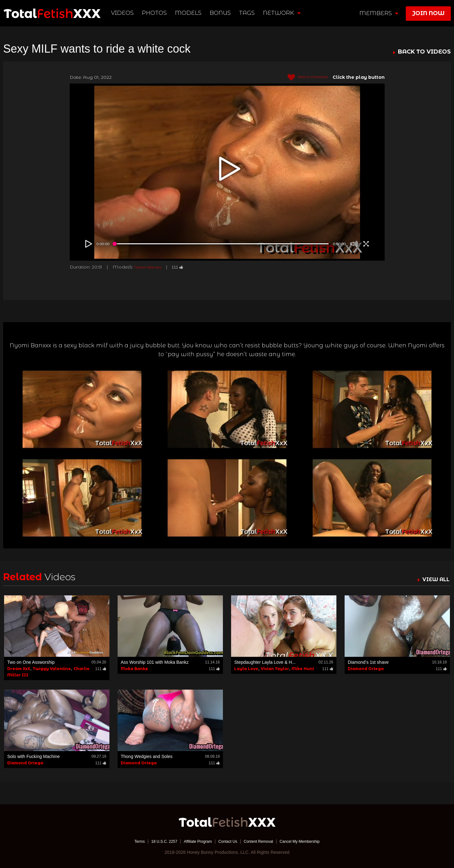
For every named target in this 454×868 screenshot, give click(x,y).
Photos (155, 13)
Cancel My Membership (309, 841)
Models (189, 13)
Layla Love (246, 669)
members (379, 13)
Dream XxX (19, 669)
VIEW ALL (434, 579)
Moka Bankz (134, 669)
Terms (128, 841)
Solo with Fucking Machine (34, 756)
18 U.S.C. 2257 (155, 841)
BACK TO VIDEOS (424, 52)
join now (428, 13)
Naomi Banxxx (151, 267)
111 (184, 267)
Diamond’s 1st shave (368, 662)
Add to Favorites (304, 78)
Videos (123, 13)
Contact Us (227, 841)
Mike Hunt (303, 669)
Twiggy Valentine (52, 669)
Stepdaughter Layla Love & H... (265, 662)
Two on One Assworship (31, 662)
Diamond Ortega (366, 669)
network (282, 13)
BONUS (221, 13)
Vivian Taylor (275, 669)
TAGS (247, 13)
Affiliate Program (193, 841)
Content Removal (262, 841)
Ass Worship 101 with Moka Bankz (155, 662)
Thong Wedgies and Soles (147, 756)
